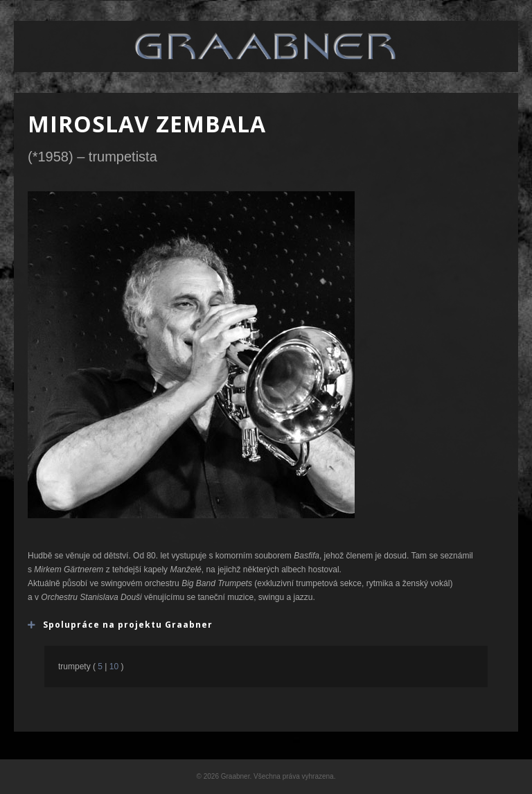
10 (114, 667)
